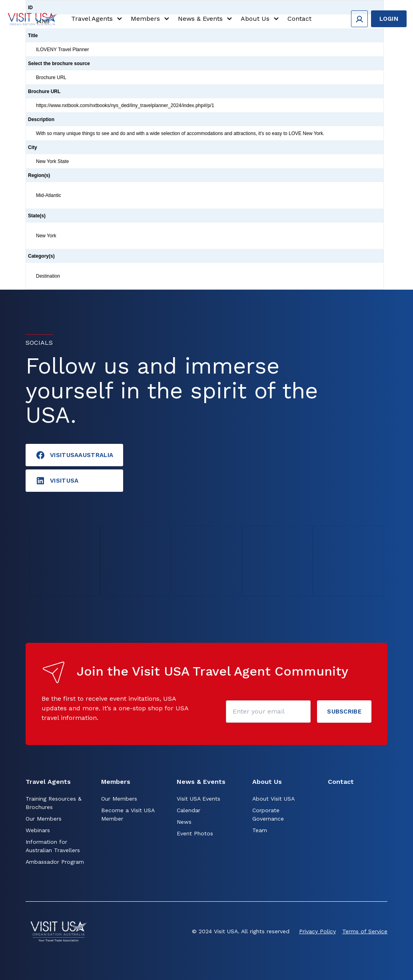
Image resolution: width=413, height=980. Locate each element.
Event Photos (195, 833)
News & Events (206, 19)
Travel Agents (98, 19)
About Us (261, 19)
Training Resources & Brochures (54, 803)
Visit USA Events (199, 799)
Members (151, 19)
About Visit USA (273, 799)
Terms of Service (365, 931)
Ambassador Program (55, 862)
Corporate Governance (268, 814)
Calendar (189, 810)
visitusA (57, 481)
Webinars (38, 830)
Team (260, 830)
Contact (299, 19)
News (184, 822)
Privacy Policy (317, 931)
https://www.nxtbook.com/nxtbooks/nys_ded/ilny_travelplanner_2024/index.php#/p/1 (125, 105)
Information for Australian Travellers (53, 846)
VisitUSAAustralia (74, 455)
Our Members (44, 819)
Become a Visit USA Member (128, 814)
